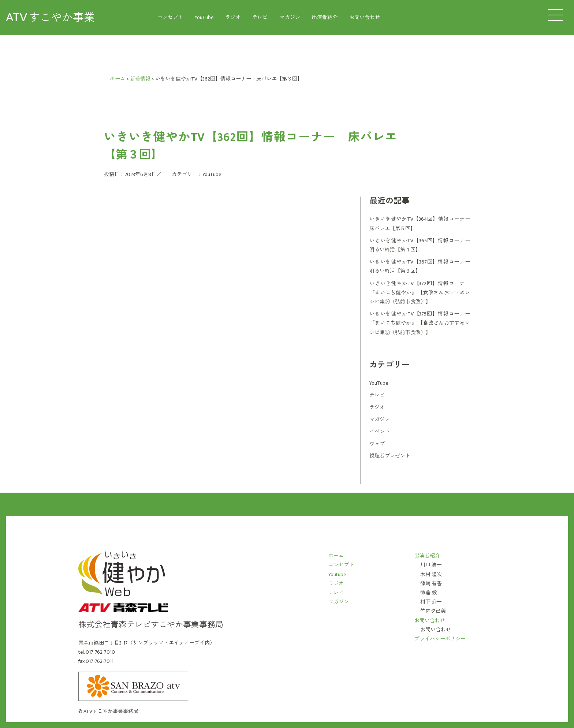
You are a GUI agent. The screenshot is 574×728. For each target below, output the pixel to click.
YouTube (204, 17)
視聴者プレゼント (390, 456)
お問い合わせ (365, 17)
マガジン (290, 17)
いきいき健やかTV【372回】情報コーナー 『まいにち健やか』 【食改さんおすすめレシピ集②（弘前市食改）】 (420, 293)
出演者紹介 (325, 17)
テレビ (260, 17)
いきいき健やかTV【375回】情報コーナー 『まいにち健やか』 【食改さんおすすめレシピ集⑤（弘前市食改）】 (420, 323)
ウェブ (377, 444)
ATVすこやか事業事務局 (111, 711)
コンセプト (170, 17)
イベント (380, 432)
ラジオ (233, 17)
